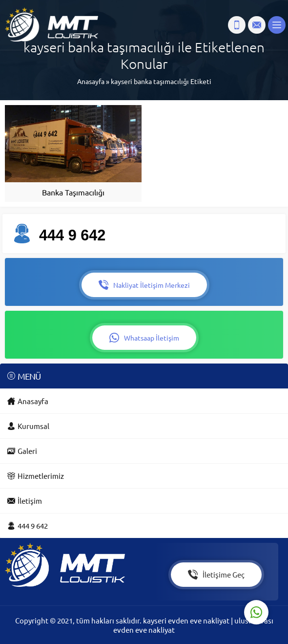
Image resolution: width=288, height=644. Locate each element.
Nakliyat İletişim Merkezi (144, 285)
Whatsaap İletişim (144, 338)
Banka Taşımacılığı (73, 192)
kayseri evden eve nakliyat (187, 620)
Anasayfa (91, 81)
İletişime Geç (216, 575)
